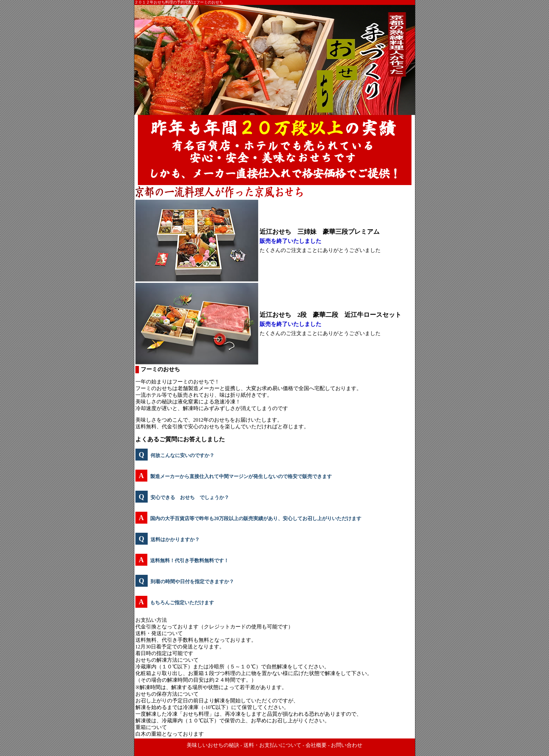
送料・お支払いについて (272, 745)
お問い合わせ (347, 745)
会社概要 (316, 745)
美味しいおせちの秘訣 (213, 745)
